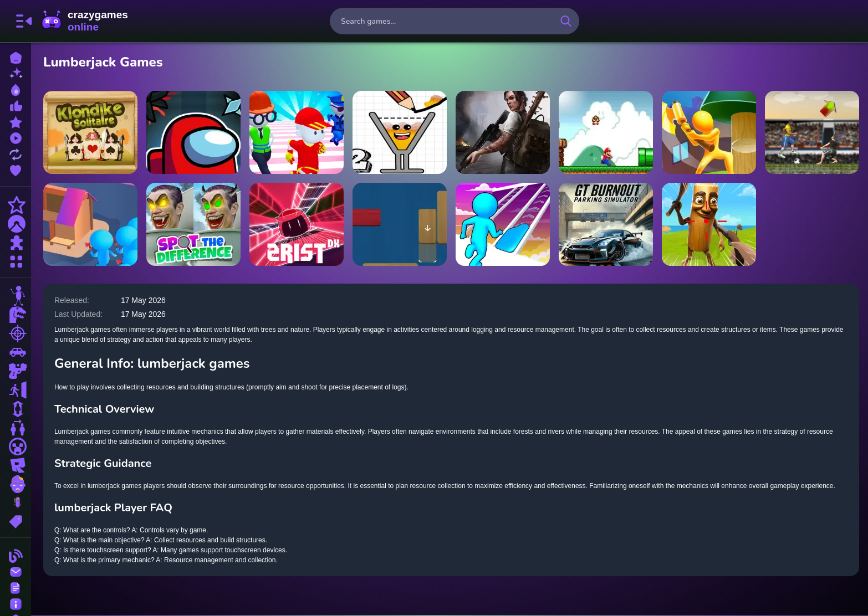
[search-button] (566, 21)
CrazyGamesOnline (85, 21)
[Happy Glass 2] (400, 132)
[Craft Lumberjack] (709, 132)
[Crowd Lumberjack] (91, 224)
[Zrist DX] (298, 224)
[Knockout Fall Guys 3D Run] (298, 132)
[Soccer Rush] (812, 132)
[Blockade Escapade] (400, 224)
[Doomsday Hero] (503, 132)
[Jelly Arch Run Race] (503, 224)
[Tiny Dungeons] (195, 132)
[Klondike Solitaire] (91, 132)
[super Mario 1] (606, 132)
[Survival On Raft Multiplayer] (709, 224)
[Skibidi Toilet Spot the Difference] (195, 224)
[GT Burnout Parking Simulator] (606, 224)
